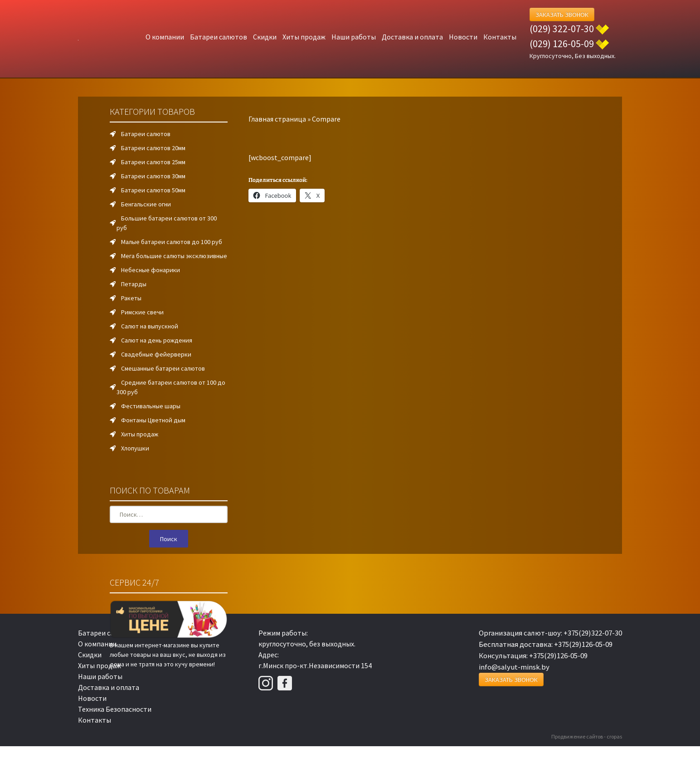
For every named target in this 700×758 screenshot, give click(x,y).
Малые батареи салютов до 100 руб (172, 242)
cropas (614, 736)
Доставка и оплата (412, 37)
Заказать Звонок (562, 15)
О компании (165, 37)
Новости (463, 37)
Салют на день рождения (157, 340)
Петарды (134, 284)
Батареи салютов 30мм (153, 176)
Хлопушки (135, 448)
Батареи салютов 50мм (153, 190)
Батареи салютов (219, 37)
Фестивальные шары (151, 406)
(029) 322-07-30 (562, 29)
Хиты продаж (304, 37)
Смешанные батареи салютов (163, 368)
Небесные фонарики (151, 270)
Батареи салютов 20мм (153, 148)
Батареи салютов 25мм (153, 162)
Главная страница (277, 119)
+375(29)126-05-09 (583, 644)
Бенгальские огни (146, 204)
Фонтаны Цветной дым (153, 420)
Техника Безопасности (115, 709)
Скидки (265, 37)
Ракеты (131, 298)
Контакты (500, 37)
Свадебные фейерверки (156, 354)
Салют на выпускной (150, 326)
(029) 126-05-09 (562, 44)
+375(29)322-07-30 (593, 633)
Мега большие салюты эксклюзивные (174, 256)
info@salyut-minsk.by (514, 667)
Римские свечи (142, 312)
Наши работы (354, 37)
